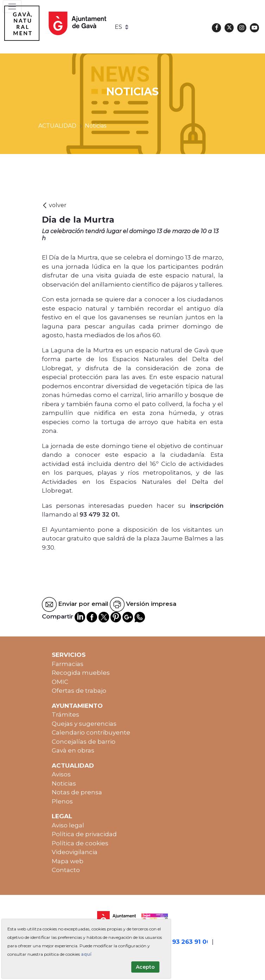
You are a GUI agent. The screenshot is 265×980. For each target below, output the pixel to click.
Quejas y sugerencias (84, 724)
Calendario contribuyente (91, 732)
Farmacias (68, 664)
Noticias (64, 783)
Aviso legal (68, 825)
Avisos (61, 774)
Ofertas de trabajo (79, 691)
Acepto (145, 967)
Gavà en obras (73, 750)
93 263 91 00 (191, 942)
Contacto (66, 870)
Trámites (65, 715)
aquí (86, 954)
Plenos (62, 801)
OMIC (60, 682)
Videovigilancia (75, 852)
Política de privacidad (84, 834)
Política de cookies (80, 843)
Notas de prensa (77, 792)
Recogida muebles (81, 673)
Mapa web (68, 861)
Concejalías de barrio (84, 742)
